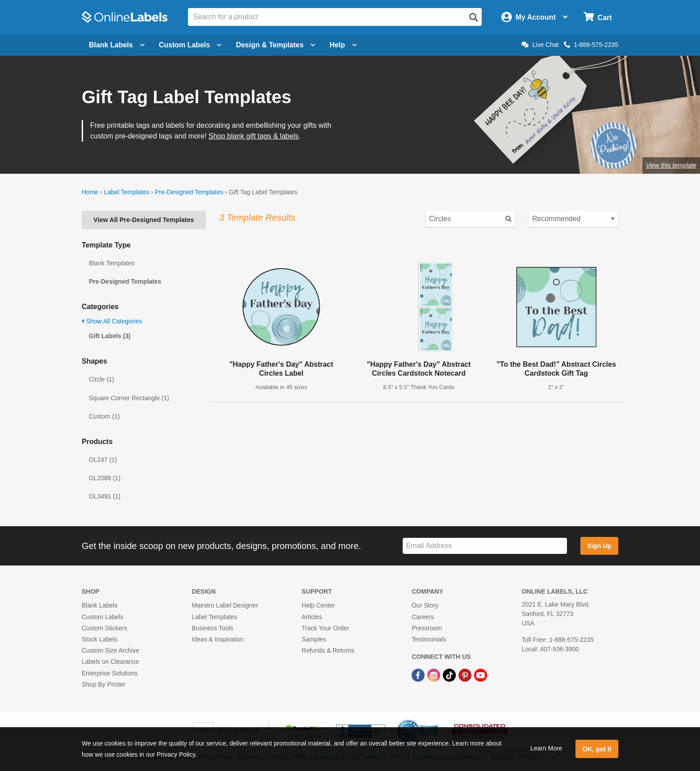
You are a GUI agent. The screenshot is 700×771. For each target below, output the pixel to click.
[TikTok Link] (450, 675)
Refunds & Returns (328, 650)
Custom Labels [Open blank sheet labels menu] (190, 45)
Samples (314, 639)
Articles (312, 617)
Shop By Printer (104, 684)
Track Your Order (325, 628)
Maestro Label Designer (225, 605)
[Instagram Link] (435, 675)
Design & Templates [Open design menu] (275, 45)
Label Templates (127, 192)
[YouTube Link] (481, 675)
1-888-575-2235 (591, 45)
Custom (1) (104, 416)
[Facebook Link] (419, 675)
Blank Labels (100, 605)
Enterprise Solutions (110, 673)
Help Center (319, 605)
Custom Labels (102, 617)
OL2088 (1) (105, 478)
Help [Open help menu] (343, 45)
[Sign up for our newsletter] (485, 546)
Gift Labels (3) (110, 336)
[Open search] (474, 17)
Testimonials (429, 639)
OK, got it (597, 749)
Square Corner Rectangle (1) (129, 398)
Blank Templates (112, 263)
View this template (671, 165)
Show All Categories (112, 321)
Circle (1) (102, 379)
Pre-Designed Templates (189, 192)
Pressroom (427, 628)
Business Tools (212, 628)
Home (90, 192)
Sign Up (599, 546)
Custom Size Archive (110, 650)
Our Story (425, 605)
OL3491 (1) (105, 496)
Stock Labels (100, 639)
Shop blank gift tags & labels (254, 136)
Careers (423, 617)
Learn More (546, 748)
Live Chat (540, 45)
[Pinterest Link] (466, 675)
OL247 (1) (103, 460)
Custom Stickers (104, 628)
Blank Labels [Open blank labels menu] (117, 45)
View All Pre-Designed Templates (144, 220)
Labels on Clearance (110, 662)
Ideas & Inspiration (217, 639)
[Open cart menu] (598, 17)
